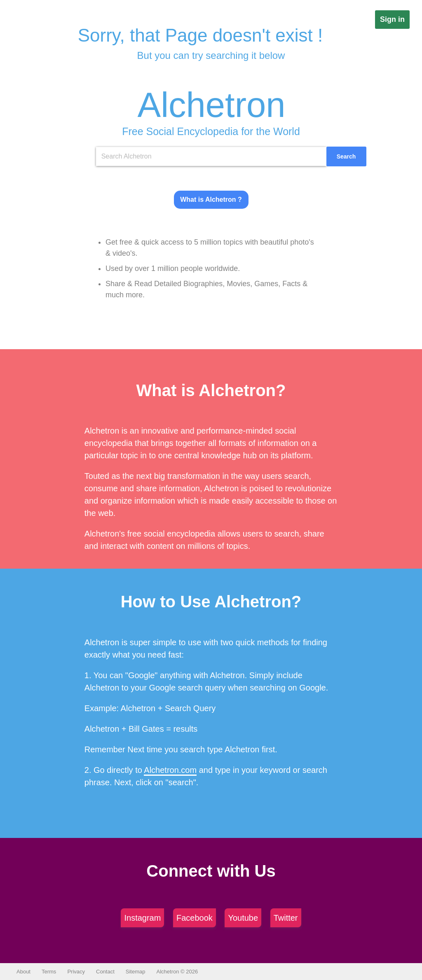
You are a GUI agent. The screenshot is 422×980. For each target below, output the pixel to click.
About (23, 972)
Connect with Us (211, 871)
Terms (49, 972)
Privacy (76, 972)
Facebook (195, 918)
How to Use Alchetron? (211, 602)
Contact (105, 972)
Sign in (392, 19)
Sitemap (136, 972)
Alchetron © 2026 (177, 972)
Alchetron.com (170, 770)
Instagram (142, 918)
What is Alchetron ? (211, 199)
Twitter (286, 918)
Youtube (243, 918)
